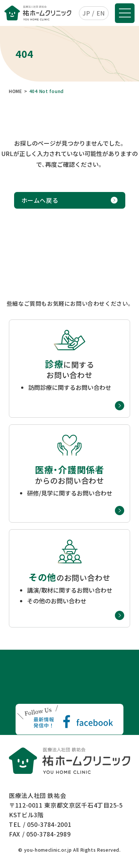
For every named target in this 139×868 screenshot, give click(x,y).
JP (86, 13)
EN (101, 13)
